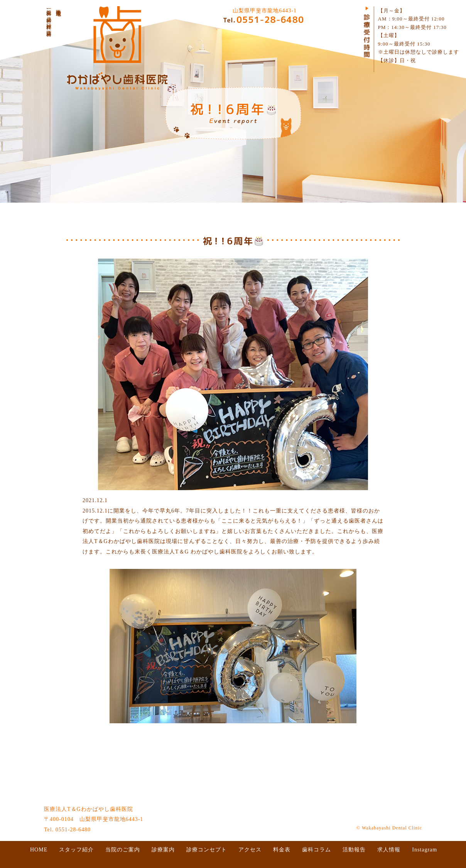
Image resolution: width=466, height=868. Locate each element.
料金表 (282, 850)
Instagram (425, 850)
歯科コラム (317, 850)
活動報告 (354, 850)
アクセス (250, 850)
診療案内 (163, 850)
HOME (39, 850)
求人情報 (389, 850)
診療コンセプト (207, 850)
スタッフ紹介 (76, 850)
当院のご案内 (123, 850)
